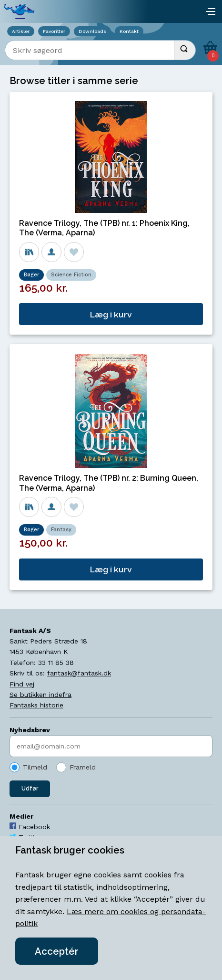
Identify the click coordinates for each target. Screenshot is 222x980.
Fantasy (61, 530)
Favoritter (54, 31)
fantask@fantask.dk (79, 673)
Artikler (21, 31)
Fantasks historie (36, 705)
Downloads (92, 31)
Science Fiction (71, 275)
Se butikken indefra (40, 695)
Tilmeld (35, 767)
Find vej (22, 684)
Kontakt (129, 31)
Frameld (83, 767)
